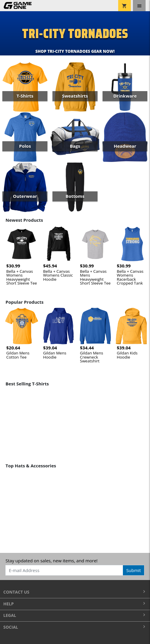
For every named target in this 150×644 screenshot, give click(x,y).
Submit (133, 570)
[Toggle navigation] (139, 6)
